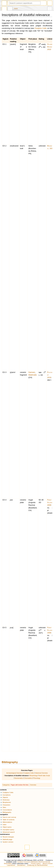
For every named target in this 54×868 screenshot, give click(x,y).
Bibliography (10, 762)
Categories (6, 785)
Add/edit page (7, 839)
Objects (5, 797)
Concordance (7, 810)
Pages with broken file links (20, 785)
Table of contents (8, 820)
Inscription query (8, 830)
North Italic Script (44, 776)
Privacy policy (36, 863)
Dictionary (6, 800)
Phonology (37, 778)
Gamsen (32, 372)
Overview (33, 785)
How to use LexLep (9, 817)
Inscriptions (6, 795)
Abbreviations (7, 822)
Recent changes (8, 837)
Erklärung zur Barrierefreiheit (37, 865)
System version (8, 842)
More (16, 8)
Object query (7, 827)
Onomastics (28, 778)
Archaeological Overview (14, 773)
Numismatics (19, 778)
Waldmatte (33, 375)
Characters (6, 805)
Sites (4, 807)
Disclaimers (21, 865)
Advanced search (9, 832)
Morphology (34, 776)
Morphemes (7, 802)
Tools (50, 9)
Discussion (10, 9)
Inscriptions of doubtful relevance (17, 776)
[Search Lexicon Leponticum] (25, 3)
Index (4, 825)
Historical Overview (41, 773)
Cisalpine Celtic (41, 28)
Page (4, 9)
